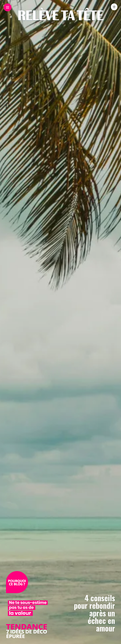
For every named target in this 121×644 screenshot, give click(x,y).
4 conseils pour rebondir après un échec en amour (94, 613)
